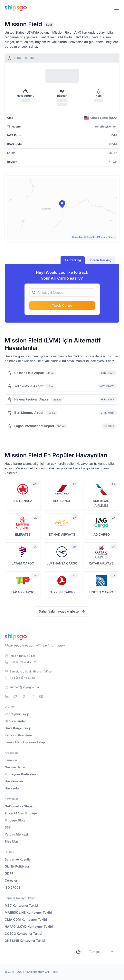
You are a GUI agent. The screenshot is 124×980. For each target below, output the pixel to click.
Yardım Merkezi (16, 834)
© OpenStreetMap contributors (100, 237)
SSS (8, 827)
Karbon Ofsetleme (18, 735)
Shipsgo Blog (15, 820)
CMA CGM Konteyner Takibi (26, 919)
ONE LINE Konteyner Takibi (25, 941)
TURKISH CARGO (62, 592)
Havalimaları (14, 781)
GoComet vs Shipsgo (21, 806)
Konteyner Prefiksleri (20, 774)
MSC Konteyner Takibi (21, 905)
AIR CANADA (23, 501)
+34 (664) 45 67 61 (22, 678)
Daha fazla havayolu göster (62, 611)
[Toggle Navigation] (117, 8)
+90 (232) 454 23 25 (24, 662)
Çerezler (11, 880)
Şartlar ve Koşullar (18, 859)
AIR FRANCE (62, 501)
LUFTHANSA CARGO (62, 563)
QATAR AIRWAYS (101, 563)
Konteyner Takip (17, 714)
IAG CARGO (101, 534)
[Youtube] (41, 696)
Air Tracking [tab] (73, 260)
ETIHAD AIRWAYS (62, 534)
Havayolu (12, 788)
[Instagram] (33, 696)
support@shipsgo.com (24, 687)
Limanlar (11, 760)
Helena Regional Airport (32, 399)
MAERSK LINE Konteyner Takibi (28, 912)
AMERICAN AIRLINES (101, 503)
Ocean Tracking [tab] (101, 260)
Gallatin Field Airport (29, 373)
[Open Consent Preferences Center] (78, 952)
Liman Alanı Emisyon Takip (25, 742)
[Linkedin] (7, 696)
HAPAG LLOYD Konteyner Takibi (29, 926)
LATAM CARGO (23, 563)
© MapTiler (78, 237)
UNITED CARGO (101, 592)
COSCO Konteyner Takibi (23, 934)
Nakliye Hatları (15, 767)
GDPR (9, 873)
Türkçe (102, 952)
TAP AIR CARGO (23, 592)
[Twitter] (15, 696)
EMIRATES (23, 534)
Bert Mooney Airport (29, 413)
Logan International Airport (34, 426)
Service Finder (15, 721)
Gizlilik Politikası (17, 866)
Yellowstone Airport (29, 386)
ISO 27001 (12, 887)
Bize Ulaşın (13, 841)
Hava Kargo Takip (18, 728)
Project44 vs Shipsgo (21, 813)
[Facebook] (24, 696)
